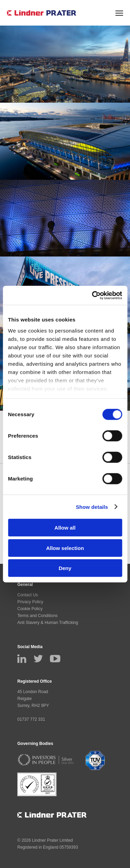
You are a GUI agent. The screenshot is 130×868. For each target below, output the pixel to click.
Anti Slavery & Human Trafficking (48, 623)
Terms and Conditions (37, 616)
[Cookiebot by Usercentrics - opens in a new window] (93, 295)
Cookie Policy (30, 609)
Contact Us (28, 595)
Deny (65, 568)
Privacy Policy (30, 602)
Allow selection (65, 548)
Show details (92, 507)
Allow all (65, 528)
